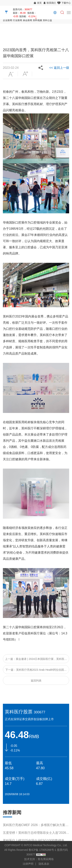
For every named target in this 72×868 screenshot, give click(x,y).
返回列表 (36, 681)
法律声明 (28, 864)
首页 (39, 3)
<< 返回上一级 (59, 68)
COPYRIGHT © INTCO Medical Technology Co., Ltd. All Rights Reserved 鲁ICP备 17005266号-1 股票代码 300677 (36, 850)
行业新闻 (17, 20)
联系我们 (51, 3)
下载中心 (66, 3)
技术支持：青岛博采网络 (39, 859)
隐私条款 (44, 864)
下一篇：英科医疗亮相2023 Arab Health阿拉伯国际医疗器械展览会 (36, 671)
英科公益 (47, 20)
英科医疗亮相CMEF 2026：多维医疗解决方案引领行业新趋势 (36, 828)
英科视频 (37, 20)
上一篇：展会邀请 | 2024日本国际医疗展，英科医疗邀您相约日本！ (36, 660)
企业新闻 (7, 20)
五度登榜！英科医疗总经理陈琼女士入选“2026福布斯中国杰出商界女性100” (36, 836)
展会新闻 (27, 20)
